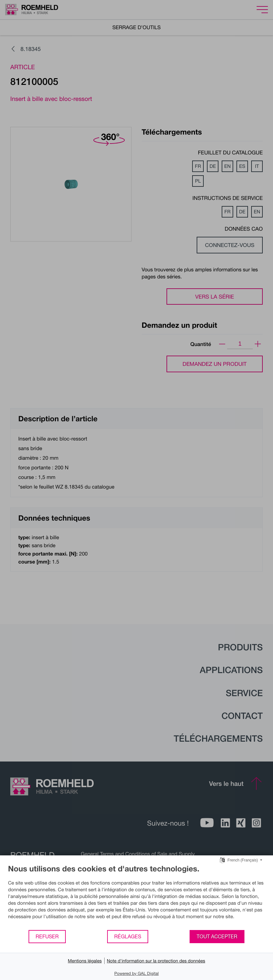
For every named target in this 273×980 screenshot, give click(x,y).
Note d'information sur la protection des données (156, 961)
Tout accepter (217, 936)
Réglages (128, 936)
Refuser (47, 936)
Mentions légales (85, 961)
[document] (136, 897)
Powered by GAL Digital (136, 973)
